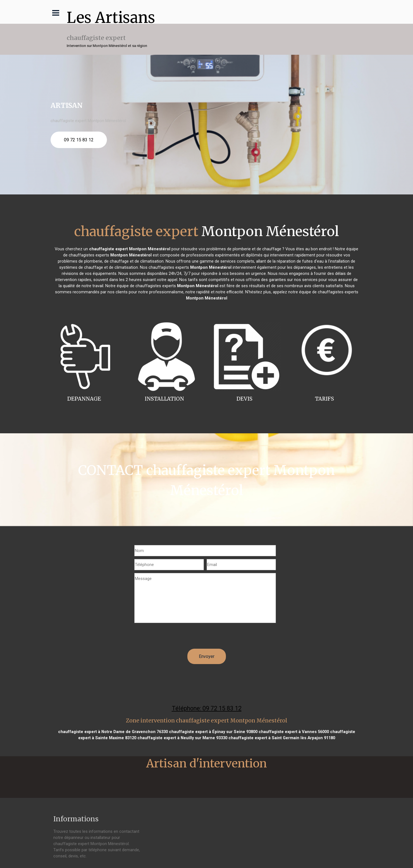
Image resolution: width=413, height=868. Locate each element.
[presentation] (177, 638)
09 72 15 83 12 (79, 140)
